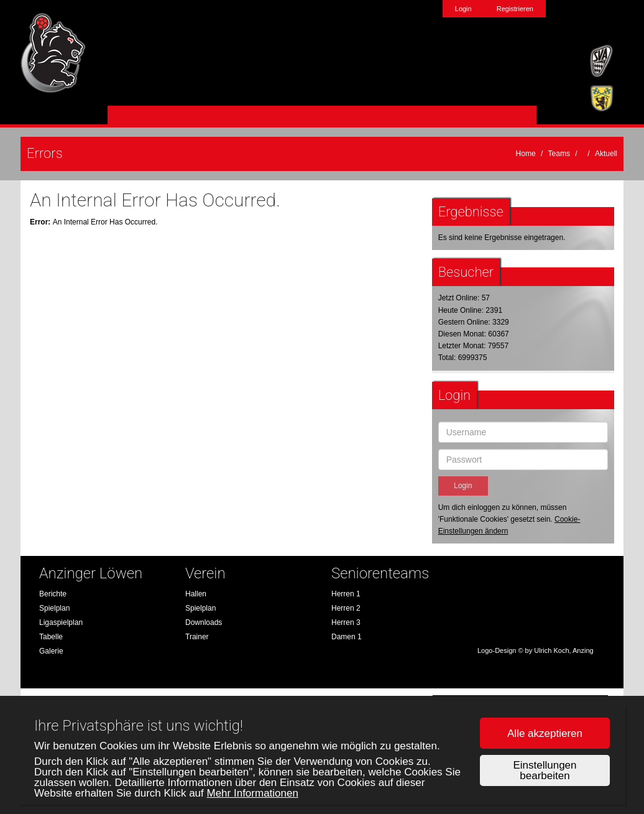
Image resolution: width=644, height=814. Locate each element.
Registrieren (515, 9)
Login (463, 9)
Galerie (51, 651)
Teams (559, 154)
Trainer (197, 637)
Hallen (196, 594)
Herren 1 (346, 594)
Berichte (53, 594)
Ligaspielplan (61, 622)
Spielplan (54, 608)
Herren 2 (346, 608)
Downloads (204, 622)
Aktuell (606, 154)
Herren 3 (346, 622)
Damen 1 (347, 637)
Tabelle (51, 637)
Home (526, 154)
